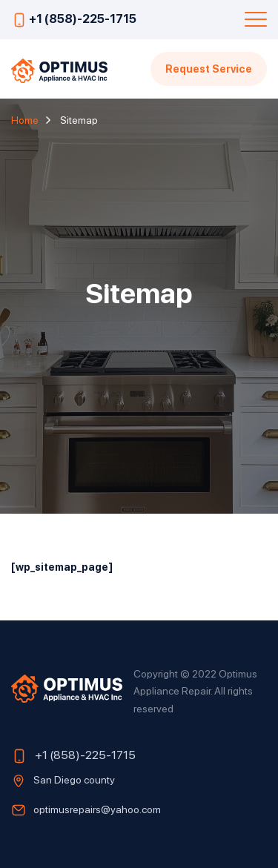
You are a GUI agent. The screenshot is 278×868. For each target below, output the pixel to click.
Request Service (209, 69)
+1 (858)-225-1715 (83, 18)
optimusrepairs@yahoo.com (97, 809)
